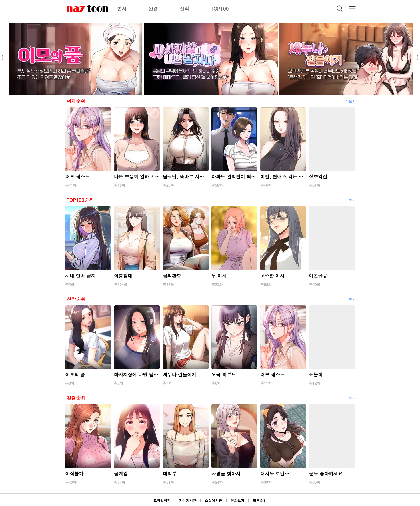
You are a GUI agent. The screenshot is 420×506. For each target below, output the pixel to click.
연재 (122, 9)
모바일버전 (162, 500)
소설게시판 (213, 500)
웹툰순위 (260, 500)
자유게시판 (188, 500)
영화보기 (237, 500)
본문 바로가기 (0, 0)
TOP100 (220, 9)
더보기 (351, 101)
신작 (184, 9)
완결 (153, 9)
